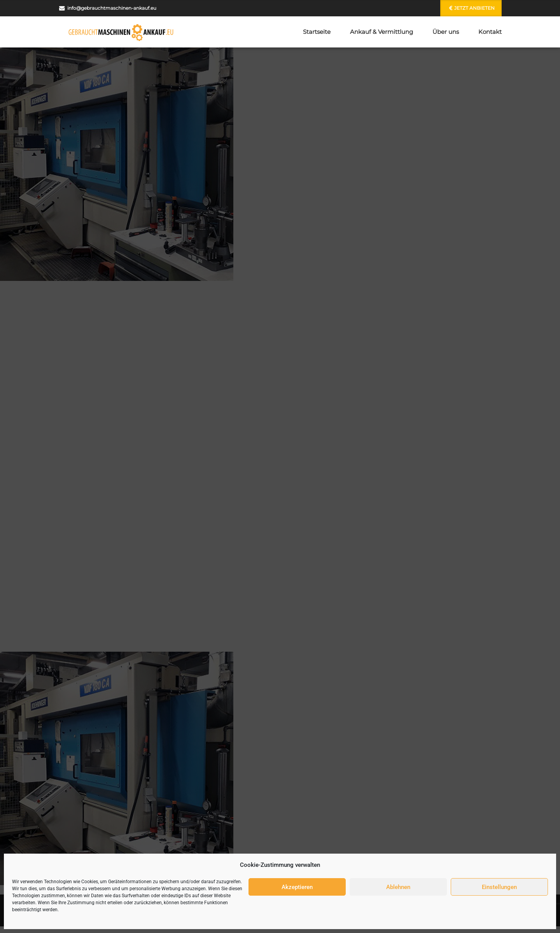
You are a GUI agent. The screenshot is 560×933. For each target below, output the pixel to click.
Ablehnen (398, 887)
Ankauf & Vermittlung (381, 32)
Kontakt (490, 32)
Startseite (317, 32)
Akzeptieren (297, 887)
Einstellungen (499, 887)
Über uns (446, 32)
